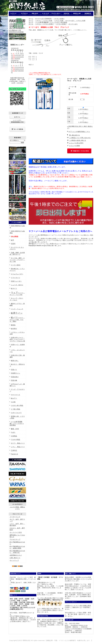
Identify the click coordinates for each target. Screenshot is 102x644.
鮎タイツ (14, 288)
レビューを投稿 (75, 146)
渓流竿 (13, 244)
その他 (13, 402)
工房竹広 (14, 450)
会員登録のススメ (16, 555)
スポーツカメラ (16, 413)
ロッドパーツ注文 (16, 532)
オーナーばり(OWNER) (44, 19)
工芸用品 (14, 436)
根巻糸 (13, 325)
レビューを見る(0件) (76, 143)
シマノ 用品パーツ (18, 447)
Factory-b (14, 454)
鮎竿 (13, 240)
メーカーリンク (15, 517)
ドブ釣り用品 (16, 409)
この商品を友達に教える (78, 140)
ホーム (31, 19)
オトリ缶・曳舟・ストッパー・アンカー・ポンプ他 (17, 260)
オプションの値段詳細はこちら (79, 132)
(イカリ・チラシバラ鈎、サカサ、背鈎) (17, 320)
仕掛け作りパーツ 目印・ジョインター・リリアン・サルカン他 (17, 339)
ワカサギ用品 (16, 440)
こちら (27, 616)
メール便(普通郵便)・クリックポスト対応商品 (17, 423)
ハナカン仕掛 (59, 21)
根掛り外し (15, 361)
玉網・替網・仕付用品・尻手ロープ (17, 254)
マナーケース (16, 395)
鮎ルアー (14, 398)
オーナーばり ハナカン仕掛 (75, 21)
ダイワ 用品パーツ (18, 443)
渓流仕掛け (15, 377)
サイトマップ (14, 560)
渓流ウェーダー (16, 281)
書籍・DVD (15, 429)
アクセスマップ (15, 539)
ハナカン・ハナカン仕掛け (44, 24)
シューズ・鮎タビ (17, 285)
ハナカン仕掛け (59, 19)
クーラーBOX (16, 265)
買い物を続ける (75, 135)
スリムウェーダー (17, 274)
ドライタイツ (16, 278)
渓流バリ (14, 370)
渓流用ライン (16, 373)
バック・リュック (17, 309)
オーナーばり (73, 24)
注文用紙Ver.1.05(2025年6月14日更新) (17, 30)
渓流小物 (14, 380)
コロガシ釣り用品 (17, 405)
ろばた (13, 432)
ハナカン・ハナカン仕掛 (44, 21)
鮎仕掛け (14, 329)
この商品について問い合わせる (80, 138)
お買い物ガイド (15, 558)
